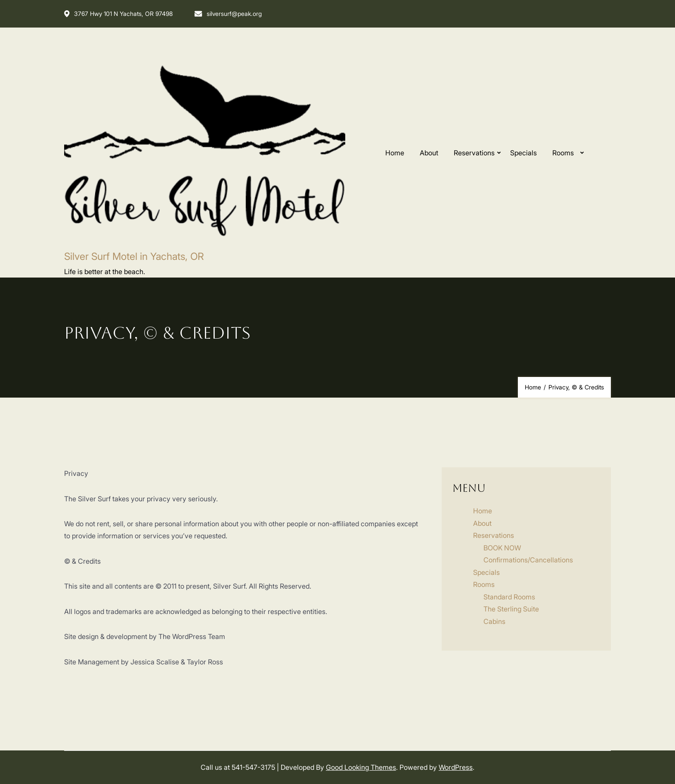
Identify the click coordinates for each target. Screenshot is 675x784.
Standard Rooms (509, 597)
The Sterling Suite (511, 609)
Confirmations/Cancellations (528, 560)
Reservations (474, 153)
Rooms (563, 153)
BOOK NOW (502, 548)
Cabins (494, 621)
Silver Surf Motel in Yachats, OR (134, 256)
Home (395, 153)
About (429, 153)
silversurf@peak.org (228, 14)
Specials (523, 153)
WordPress (456, 767)
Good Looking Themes (361, 767)
